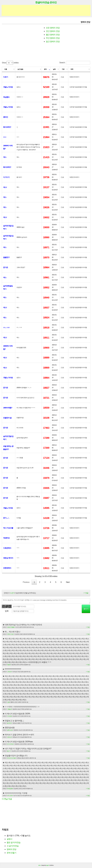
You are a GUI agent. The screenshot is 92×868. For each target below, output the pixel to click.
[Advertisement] (46, 10)
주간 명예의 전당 (53, 38)
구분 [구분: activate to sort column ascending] (63, 69)
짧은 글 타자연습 (14, 843)
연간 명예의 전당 (53, 31)
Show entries (10, 63)
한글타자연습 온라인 (46, 2)
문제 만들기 (11, 853)
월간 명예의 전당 (53, 35)
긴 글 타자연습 (13, 846)
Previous (26, 582)
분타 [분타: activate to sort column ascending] (45, 69)
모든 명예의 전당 (53, 28)
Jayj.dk (47, 866)
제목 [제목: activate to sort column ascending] (72, 69)
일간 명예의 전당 (53, 41)
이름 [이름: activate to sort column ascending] (5, 69)
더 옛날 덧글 (7, 799)
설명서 (9, 840)
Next (68, 582)
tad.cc (40, 866)
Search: (75, 63)
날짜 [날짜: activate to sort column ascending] (54, 69)
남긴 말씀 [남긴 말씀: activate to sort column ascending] (20, 69)
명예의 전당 (11, 850)
